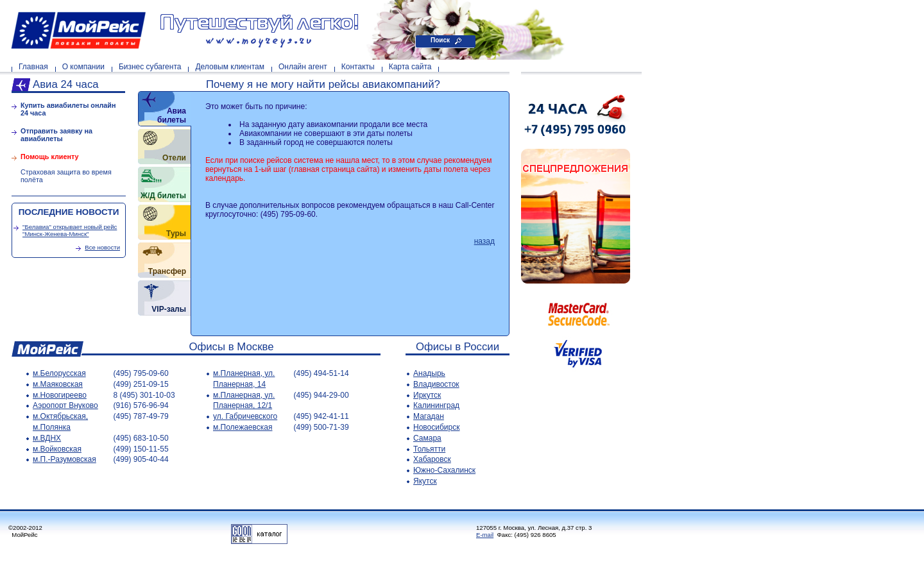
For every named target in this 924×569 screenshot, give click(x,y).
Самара (427, 438)
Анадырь (429, 373)
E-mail (485, 535)
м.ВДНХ (47, 438)
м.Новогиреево (60, 395)
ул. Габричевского (245, 416)
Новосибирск (436, 427)
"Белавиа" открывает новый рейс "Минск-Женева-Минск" (70, 230)
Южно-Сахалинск (444, 470)
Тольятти (429, 449)
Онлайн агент (303, 67)
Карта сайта (410, 67)
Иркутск (427, 395)
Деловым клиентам (229, 67)
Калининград (436, 405)
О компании (83, 67)
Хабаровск (432, 459)
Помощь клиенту (50, 157)
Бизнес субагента (150, 67)
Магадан (429, 416)
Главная (33, 67)
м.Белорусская (59, 373)
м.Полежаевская (243, 427)
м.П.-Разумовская (64, 459)
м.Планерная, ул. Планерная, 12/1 (244, 401)
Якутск (425, 481)
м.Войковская (57, 449)
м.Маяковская (58, 384)
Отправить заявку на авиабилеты (56, 135)
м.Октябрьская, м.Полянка (60, 422)
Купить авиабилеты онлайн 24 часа (68, 109)
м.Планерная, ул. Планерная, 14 (244, 379)
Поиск (440, 40)
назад (484, 241)
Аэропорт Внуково (65, 405)
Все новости (102, 247)
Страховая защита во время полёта (66, 176)
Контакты (358, 67)
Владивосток (436, 384)
